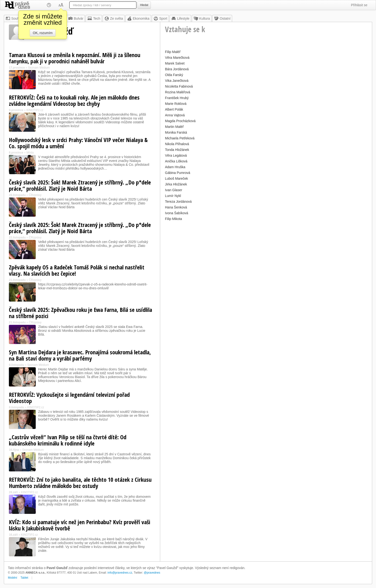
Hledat (144, 5)
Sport (160, 18)
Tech (94, 18)
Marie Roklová (176, 104)
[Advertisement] (266, 256)
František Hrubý (177, 98)
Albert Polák (174, 109)
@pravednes (152, 573)
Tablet (24, 578)
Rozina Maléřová (178, 92)
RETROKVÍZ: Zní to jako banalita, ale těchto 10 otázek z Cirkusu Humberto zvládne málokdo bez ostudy (80, 483)
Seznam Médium (39, 68)
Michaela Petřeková (180, 138)
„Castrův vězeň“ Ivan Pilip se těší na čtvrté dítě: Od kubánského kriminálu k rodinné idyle (68, 440)
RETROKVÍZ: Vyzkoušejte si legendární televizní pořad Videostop (69, 398)
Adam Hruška (175, 167)
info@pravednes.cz (120, 573)
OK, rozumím (43, 33)
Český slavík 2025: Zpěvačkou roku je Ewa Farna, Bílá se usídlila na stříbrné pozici (80, 313)
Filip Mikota (173, 219)
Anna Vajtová (175, 115)
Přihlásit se (359, 5)
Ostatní (222, 18)
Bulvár (76, 18)
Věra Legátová (176, 155)
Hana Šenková (176, 207)
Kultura (202, 18)
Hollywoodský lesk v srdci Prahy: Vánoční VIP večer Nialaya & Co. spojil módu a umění (78, 143)
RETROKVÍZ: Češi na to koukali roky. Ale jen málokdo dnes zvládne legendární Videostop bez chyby (74, 100)
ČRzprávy (35, 195)
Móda (30, 153)
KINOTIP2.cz (35, 110)
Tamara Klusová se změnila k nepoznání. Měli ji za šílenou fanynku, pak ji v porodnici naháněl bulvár (75, 58)
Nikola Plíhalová (177, 144)
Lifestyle (180, 18)
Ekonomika (138, 18)
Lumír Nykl (173, 196)
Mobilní (13, 578)
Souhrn (14, 18)
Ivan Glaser (174, 190)
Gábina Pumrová (178, 173)
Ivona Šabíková (177, 213)
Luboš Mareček (176, 178)
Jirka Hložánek (176, 184)
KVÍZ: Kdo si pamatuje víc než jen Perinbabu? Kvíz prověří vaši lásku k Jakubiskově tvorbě (80, 525)
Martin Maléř (174, 127)
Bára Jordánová (177, 69)
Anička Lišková (176, 161)
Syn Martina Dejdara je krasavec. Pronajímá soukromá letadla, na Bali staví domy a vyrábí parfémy (80, 355)
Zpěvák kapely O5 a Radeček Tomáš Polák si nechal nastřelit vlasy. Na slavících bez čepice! (77, 270)
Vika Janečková (177, 81)
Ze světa (114, 18)
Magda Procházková (180, 121)
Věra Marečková (177, 58)
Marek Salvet (175, 63)
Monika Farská (176, 132)
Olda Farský (174, 75)
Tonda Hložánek (177, 150)
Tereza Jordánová (178, 202)
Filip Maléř (173, 52)
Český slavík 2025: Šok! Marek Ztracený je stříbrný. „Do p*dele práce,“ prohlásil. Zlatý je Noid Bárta (80, 185)
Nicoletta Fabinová (179, 86)
